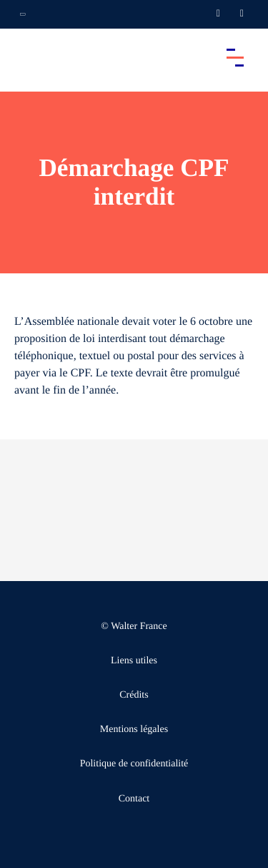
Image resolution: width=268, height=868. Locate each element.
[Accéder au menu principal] (235, 57)
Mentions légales (134, 730)
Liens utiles (134, 661)
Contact (134, 799)
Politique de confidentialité (134, 764)
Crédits (134, 695)
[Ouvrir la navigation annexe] (23, 14)
